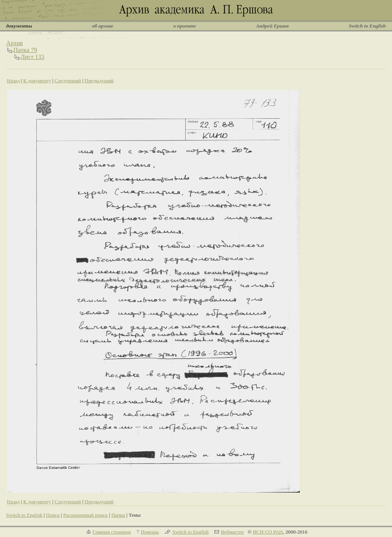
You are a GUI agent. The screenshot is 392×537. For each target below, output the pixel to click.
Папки (118, 515)
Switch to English (367, 26)
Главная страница (112, 532)
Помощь (150, 532)
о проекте (185, 26)
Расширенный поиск (85, 515)
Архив (15, 43)
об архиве (103, 26)
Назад (13, 81)
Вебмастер (232, 532)
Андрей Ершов (273, 26)
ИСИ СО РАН (268, 532)
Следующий (68, 81)
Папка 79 (25, 50)
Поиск (53, 515)
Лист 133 (33, 57)
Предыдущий (99, 81)
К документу (37, 81)
